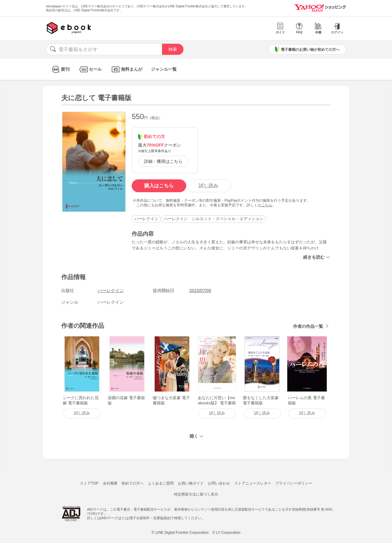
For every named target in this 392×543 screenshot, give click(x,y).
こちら (267, 205)
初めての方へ (133, 483)
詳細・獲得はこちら (163, 161)
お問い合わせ (219, 483)
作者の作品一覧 (308, 326)
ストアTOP (89, 483)
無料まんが (126, 69)
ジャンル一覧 (164, 69)
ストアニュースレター (253, 483)
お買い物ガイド (191, 483)
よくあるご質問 (161, 483)
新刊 (60, 69)
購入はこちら (159, 186)
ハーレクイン (146, 219)
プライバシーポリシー (294, 483)
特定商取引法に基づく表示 (196, 494)
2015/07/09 (200, 290)
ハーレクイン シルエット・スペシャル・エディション (214, 219)
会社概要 (110, 483)
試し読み (209, 186)
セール (90, 69)
